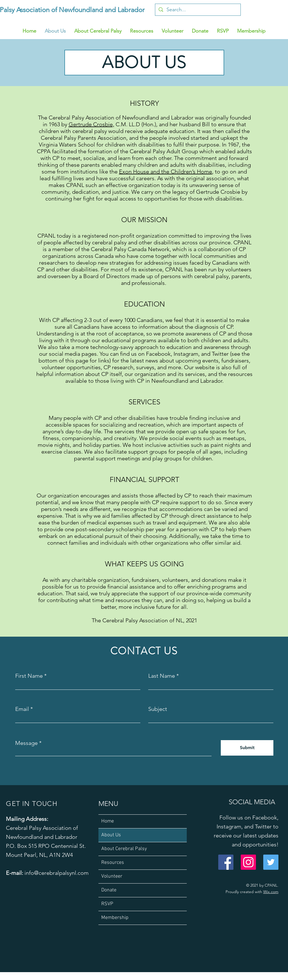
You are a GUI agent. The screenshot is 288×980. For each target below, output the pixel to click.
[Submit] (247, 748)
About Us (111, 835)
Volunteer (112, 876)
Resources (113, 863)
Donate (109, 890)
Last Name (162, 676)
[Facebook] (226, 862)
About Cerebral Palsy (124, 849)
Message (26, 743)
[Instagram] (248, 862)
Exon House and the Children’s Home (166, 172)
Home (108, 821)
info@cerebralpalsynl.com (57, 873)
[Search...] (198, 10)
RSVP (107, 904)
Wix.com (271, 892)
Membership (115, 918)
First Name (29, 676)
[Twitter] (271, 862)
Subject (158, 709)
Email (22, 709)
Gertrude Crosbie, (91, 124)
